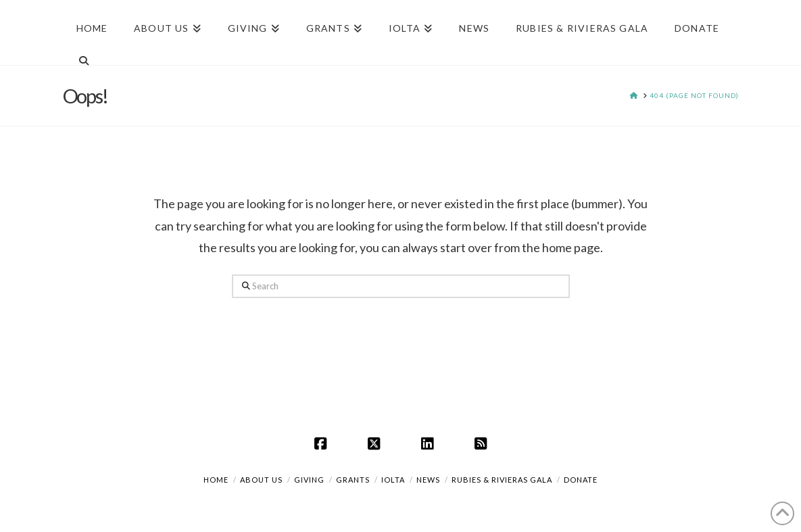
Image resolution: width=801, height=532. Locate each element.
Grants (353, 480)
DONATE (581, 480)
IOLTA (393, 480)
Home (216, 480)
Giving (309, 480)
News (428, 480)
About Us (261, 480)
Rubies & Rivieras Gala (502, 480)
